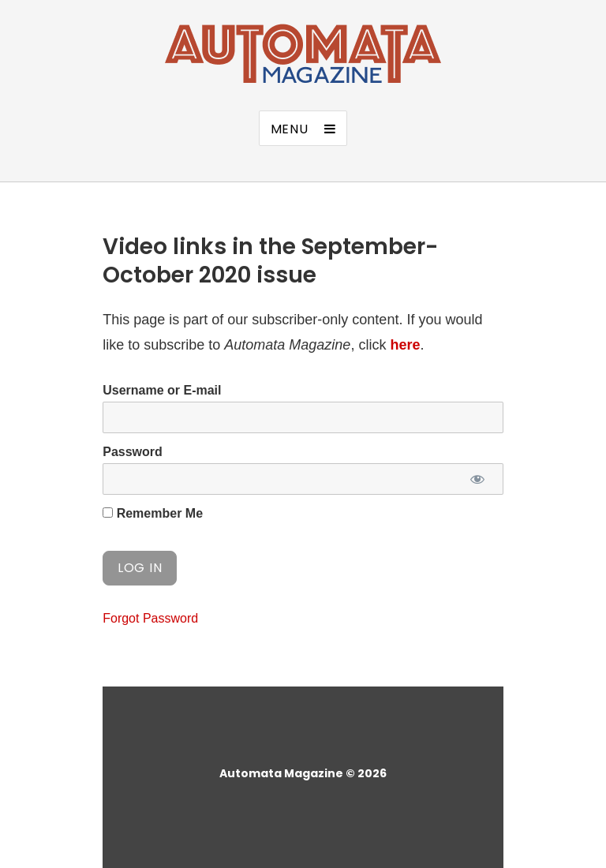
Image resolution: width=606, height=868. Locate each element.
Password (133, 452)
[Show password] (478, 479)
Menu (290, 129)
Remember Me (153, 513)
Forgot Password (150, 618)
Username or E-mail (162, 390)
